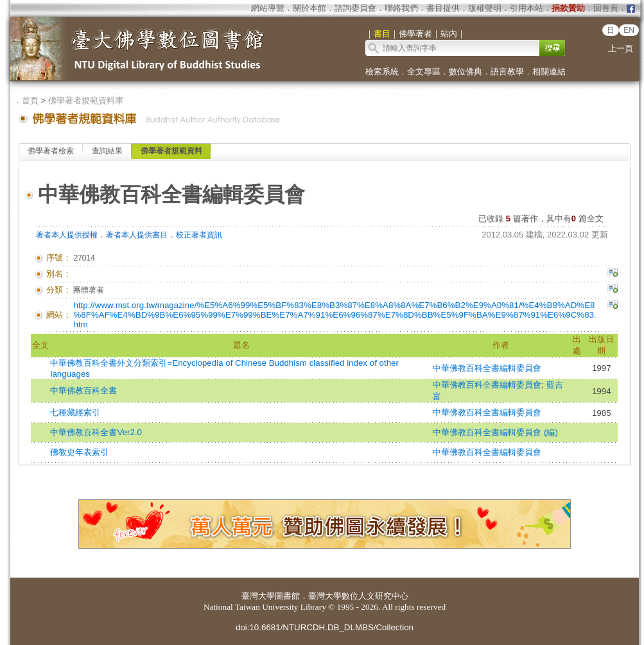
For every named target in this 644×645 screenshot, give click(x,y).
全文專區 (424, 72)
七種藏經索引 (75, 412)
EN (629, 30)
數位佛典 (466, 72)
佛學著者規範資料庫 (86, 100)
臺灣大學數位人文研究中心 (358, 596)
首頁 (30, 100)
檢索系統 (382, 72)
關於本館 (309, 8)
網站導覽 (268, 8)
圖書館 (287, 596)
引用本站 (527, 8)
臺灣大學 (258, 596)
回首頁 (606, 8)
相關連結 (549, 72)
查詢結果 (107, 151)
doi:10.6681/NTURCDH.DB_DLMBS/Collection (325, 627)
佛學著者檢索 (51, 151)
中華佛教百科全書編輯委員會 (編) (495, 432)
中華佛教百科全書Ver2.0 (96, 432)
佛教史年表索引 (79, 452)
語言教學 (507, 72)
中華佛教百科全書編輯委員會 (487, 368)
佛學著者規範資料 (171, 151)
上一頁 (621, 48)
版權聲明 (485, 8)
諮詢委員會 (355, 8)
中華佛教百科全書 (83, 391)
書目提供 (443, 8)
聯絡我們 (401, 8)
